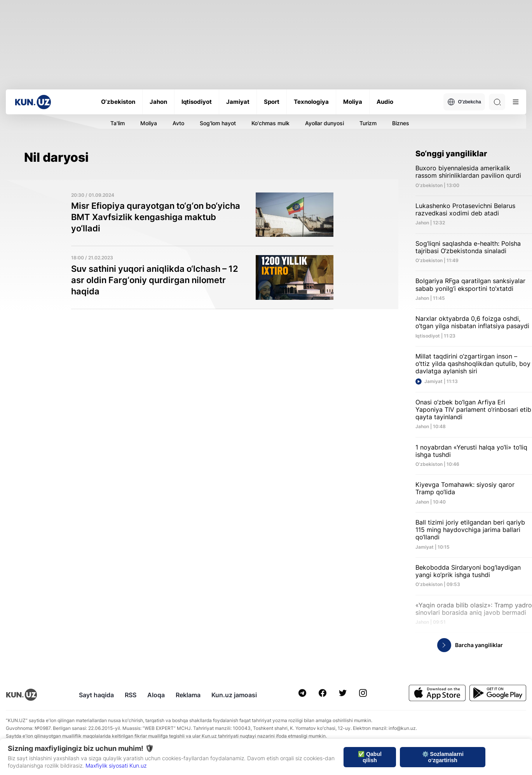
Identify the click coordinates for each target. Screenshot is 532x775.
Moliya (149, 123)
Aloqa (156, 695)
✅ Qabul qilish (370, 757)
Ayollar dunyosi (324, 123)
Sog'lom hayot (218, 123)
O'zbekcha (464, 102)
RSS (131, 695)
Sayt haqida (96, 695)
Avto (178, 123)
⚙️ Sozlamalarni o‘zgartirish (443, 757)
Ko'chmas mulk (270, 123)
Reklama (188, 695)
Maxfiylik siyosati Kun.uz (116, 765)
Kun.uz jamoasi (234, 695)
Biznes (401, 123)
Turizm (368, 123)
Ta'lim (118, 123)
